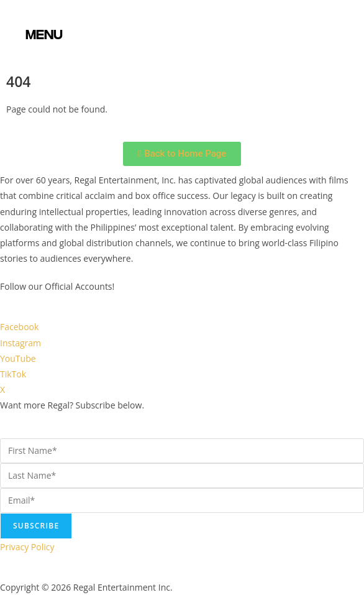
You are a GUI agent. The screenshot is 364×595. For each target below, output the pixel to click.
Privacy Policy (27, 547)
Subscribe (36, 526)
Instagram (20, 343)
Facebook (19, 327)
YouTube (18, 358)
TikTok (13, 374)
